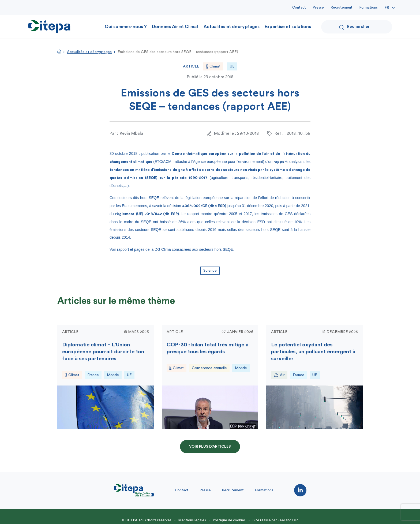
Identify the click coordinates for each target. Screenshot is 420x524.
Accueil (59, 51)
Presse (318, 7)
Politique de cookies (229, 520)
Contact (299, 7)
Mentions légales (192, 520)
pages (139, 249)
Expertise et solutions (288, 27)
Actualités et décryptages (232, 27)
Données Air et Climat (175, 27)
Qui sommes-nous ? (126, 27)
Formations (369, 7)
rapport (123, 249)
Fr (387, 8)
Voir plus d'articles (210, 447)
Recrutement (342, 7)
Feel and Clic (288, 520)
